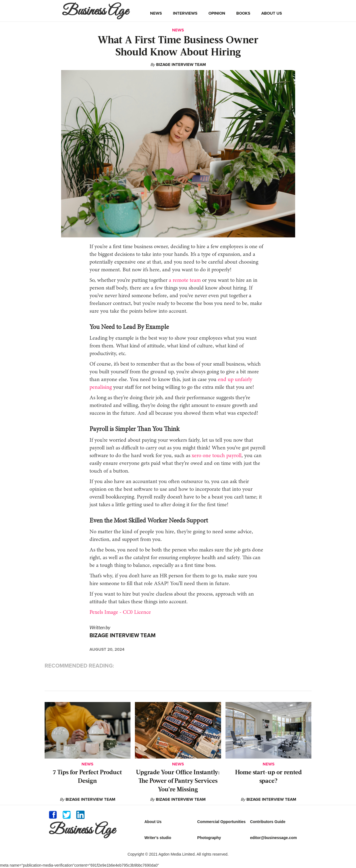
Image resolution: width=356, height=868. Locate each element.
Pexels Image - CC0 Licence (120, 612)
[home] (97, 11)
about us (272, 13)
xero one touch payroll (217, 456)
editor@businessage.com (273, 838)
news (156, 13)
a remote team (185, 280)
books (243, 13)
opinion (217, 13)
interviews (185, 13)
